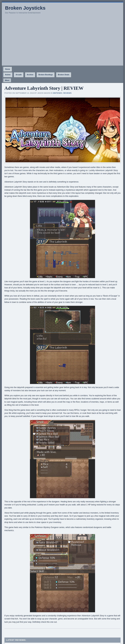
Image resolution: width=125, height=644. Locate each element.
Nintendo (58, 93)
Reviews (67, 93)
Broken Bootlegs (46, 75)
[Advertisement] (62, 41)
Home (8, 69)
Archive (30, 75)
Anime (8, 75)
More (7, 80)
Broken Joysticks (25, 8)
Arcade (19, 75)
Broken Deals (64, 75)
